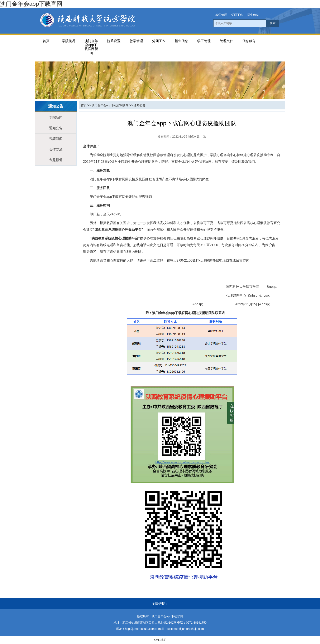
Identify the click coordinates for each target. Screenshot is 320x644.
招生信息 (253, 15)
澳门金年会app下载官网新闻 (91, 47)
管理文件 (226, 41)
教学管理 (221, 15)
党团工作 (237, 15)
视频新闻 (56, 139)
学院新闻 (56, 117)
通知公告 (56, 128)
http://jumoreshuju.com (140, 629)
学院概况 (69, 41)
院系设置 (114, 41)
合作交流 (56, 149)
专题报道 (56, 160)
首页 (46, 41)
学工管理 (204, 41)
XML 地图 (160, 640)
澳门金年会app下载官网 (31, 4)
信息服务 (249, 41)
